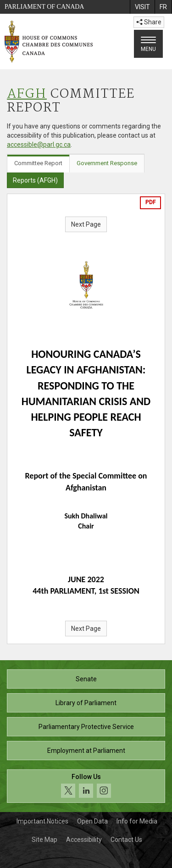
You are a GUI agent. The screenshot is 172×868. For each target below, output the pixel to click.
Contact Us (126, 840)
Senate (86, 679)
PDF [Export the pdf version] (150, 202)
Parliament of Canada (44, 7)
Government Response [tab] (107, 163)
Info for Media (137, 821)
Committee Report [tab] (38, 163)
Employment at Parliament (86, 751)
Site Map (44, 840)
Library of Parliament (86, 703)
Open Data (92, 821)
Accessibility (84, 840)
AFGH (27, 94)
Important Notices (42, 821)
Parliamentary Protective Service (86, 727)
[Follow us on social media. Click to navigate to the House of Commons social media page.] (86, 786)
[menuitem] (142, 7)
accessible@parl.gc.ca (39, 145)
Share (149, 22)
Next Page (86, 224)
